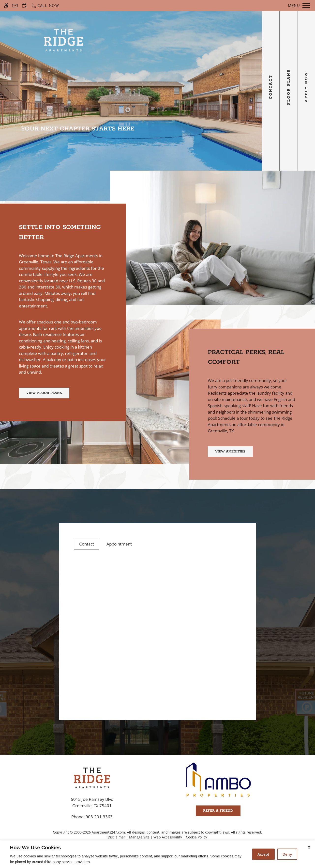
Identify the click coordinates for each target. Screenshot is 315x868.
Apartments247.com (108, 832)
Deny (287, 854)
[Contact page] (15, 6)
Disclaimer (116, 837)
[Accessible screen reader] (6, 6)
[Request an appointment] (24, 6)
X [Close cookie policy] (309, 847)
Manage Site (139, 837)
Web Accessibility (168, 837)
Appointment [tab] (119, 544)
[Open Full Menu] (299, 6)
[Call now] (45, 6)
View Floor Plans (44, 393)
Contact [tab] (87, 544)
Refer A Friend (218, 811)
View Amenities (230, 451)
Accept (263, 854)
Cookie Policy (196, 837)
